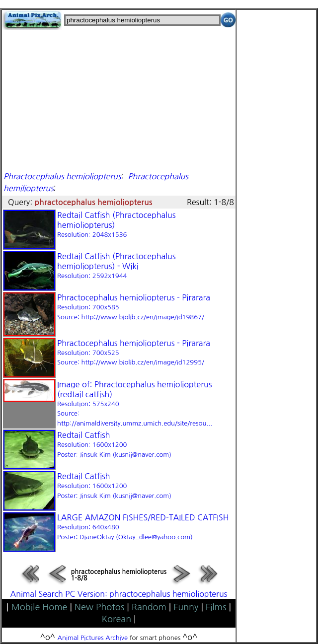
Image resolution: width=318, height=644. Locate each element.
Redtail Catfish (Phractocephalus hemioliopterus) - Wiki (116, 266)
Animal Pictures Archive (93, 638)
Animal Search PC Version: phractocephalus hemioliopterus (119, 594)
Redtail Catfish (114, 444)
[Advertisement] (119, 99)
